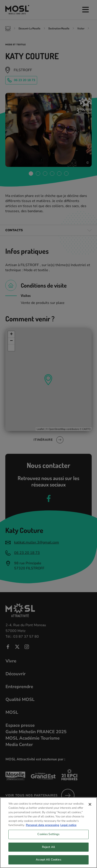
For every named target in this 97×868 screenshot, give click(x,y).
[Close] (90, 808)
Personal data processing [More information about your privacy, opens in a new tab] (43, 829)
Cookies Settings (48, 838)
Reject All (48, 851)
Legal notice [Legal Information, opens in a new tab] (68, 829)
